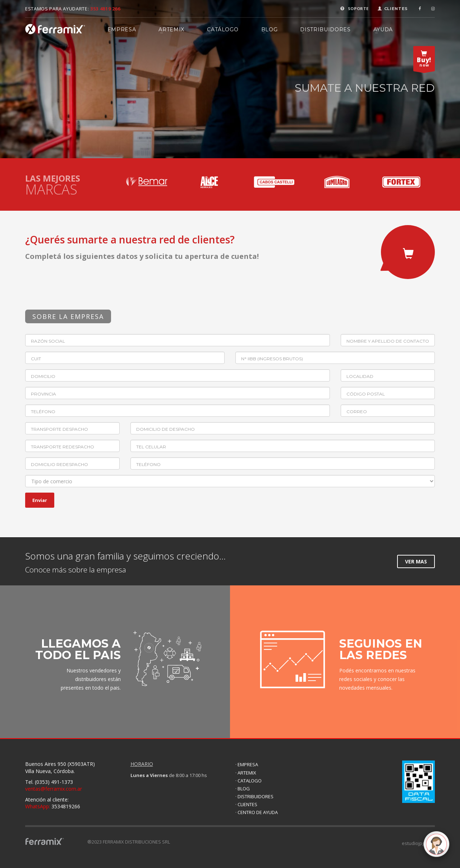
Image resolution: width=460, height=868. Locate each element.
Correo (357, 412)
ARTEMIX (171, 29)
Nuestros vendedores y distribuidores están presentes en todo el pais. (91, 679)
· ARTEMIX (246, 773)
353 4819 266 (105, 9)
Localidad (360, 376)
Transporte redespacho (63, 447)
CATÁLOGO (223, 29)
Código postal (366, 394)
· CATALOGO (249, 781)
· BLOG (243, 789)
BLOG (270, 29)
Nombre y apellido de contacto (388, 341)
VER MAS (416, 561)
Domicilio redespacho (59, 464)
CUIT (36, 359)
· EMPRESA (247, 764)
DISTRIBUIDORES (325, 29)
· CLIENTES (246, 804)
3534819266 (53, 806)
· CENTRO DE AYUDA (257, 812)
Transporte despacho (59, 429)
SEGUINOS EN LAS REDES (381, 649)
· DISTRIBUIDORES (254, 796)
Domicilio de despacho (165, 429)
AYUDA (383, 29)
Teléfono (43, 412)
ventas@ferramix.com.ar (54, 789)
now (424, 60)
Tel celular (151, 447)
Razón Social (48, 341)
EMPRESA (122, 29)
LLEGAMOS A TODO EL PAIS (78, 649)
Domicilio (43, 376)
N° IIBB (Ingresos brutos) (272, 359)
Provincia (43, 394)
